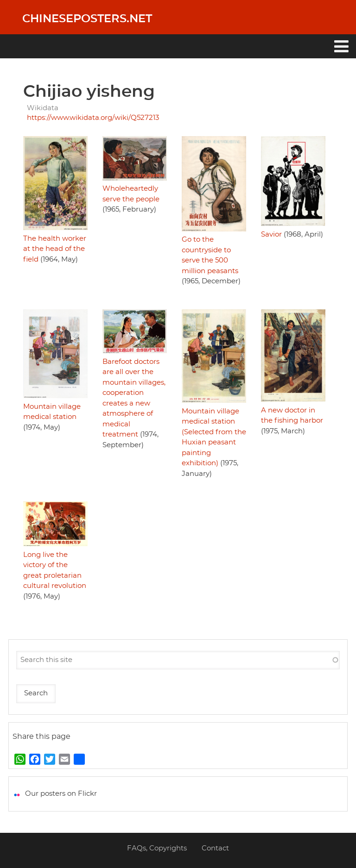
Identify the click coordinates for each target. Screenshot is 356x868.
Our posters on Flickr (61, 794)
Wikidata (43, 108)
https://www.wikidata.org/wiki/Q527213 (93, 118)
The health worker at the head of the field (55, 249)
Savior (271, 234)
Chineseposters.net (87, 19)
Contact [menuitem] (215, 848)
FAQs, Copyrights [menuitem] (157, 848)
